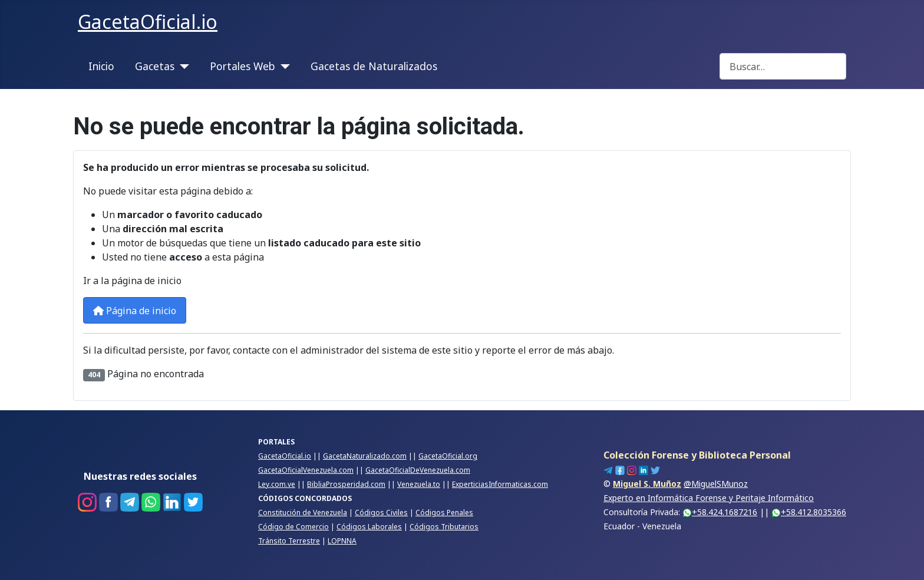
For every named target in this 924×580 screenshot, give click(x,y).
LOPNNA (342, 541)
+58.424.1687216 (720, 512)
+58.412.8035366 (809, 512)
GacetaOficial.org (448, 456)
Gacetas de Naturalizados (374, 66)
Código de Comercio (293, 527)
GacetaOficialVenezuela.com (306, 470)
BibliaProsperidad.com (346, 484)
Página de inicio (135, 311)
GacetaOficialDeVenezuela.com (418, 470)
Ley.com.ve (277, 484)
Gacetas (155, 66)
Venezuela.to (419, 484)
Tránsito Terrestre (289, 541)
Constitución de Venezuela (303, 513)
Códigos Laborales (369, 527)
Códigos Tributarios (444, 527)
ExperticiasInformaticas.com (500, 484)
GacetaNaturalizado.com (365, 456)
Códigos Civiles (381, 513)
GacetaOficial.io (285, 456)
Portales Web (242, 66)
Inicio (101, 66)
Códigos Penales (444, 513)
